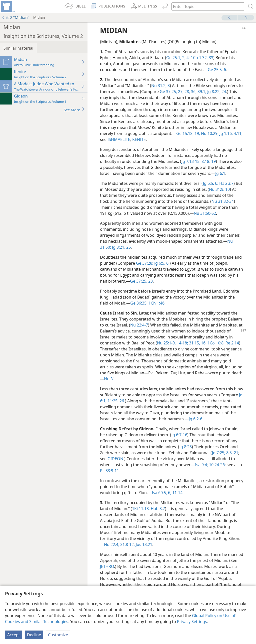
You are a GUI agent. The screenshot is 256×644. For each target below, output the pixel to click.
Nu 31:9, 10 (219, 189)
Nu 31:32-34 (223, 201)
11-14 (177, 493)
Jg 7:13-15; (191, 161)
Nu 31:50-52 (205, 213)
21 (235, 453)
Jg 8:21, (118, 247)
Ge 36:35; (139, 303)
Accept (14, 635)
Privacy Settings (192, 622)
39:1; (201, 92)
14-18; (182, 343)
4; (188, 58)
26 (128, 247)
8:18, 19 (208, 161)
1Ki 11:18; (141, 509)
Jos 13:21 (143, 544)
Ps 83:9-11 (109, 471)
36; (193, 92)
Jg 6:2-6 (195, 419)
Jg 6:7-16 (179, 435)
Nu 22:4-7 (139, 325)
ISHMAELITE (119, 139)
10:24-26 (216, 465)
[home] (7, 6)
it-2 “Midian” (15, 17)
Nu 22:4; (112, 544)
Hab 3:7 (226, 183)
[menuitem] (7, 6)
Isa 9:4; (201, 465)
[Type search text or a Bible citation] (205, 6)
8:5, (229, 453)
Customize (58, 635)
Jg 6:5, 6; (211, 183)
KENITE (139, 139)
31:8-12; (127, 544)
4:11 (237, 133)
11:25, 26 (115, 401)
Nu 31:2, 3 (160, 86)
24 (223, 92)
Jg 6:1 (220, 173)
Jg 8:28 (186, 447)
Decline (34, 635)
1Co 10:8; (215, 343)
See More (74, 110)
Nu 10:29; (209, 133)
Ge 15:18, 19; (188, 133)
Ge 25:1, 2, (176, 58)
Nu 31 (109, 379)
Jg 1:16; (226, 133)
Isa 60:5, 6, (161, 493)
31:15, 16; (197, 343)
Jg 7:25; (219, 453)
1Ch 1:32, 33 (201, 58)
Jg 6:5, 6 (161, 263)
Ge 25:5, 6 (217, 70)
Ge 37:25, (168, 92)
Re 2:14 (232, 343)
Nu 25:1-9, (166, 343)
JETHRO (107, 566)
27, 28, (183, 92)
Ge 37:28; (145, 263)
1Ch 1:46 (156, 303)
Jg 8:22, (213, 92)
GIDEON (115, 459)
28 (150, 281)
